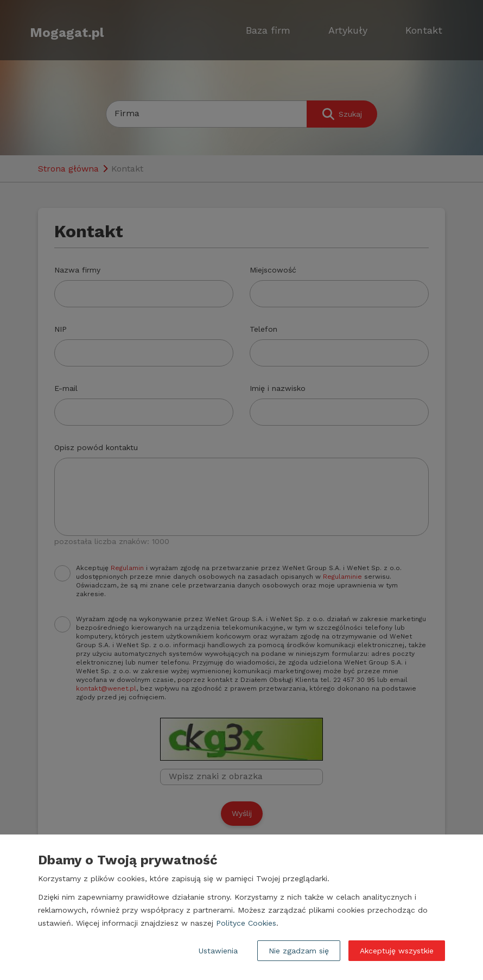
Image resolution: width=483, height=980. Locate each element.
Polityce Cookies (246, 923)
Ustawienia (218, 951)
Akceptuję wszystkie (397, 951)
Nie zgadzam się (299, 951)
